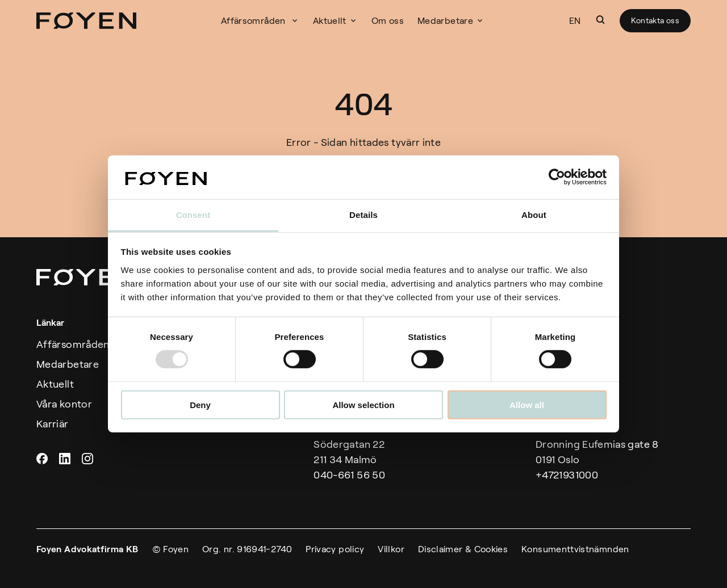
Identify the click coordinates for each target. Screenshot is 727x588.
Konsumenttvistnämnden (575, 549)
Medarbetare (445, 21)
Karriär (53, 424)
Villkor (391, 549)
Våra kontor (64, 404)
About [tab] (534, 215)
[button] (600, 20)
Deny (200, 404)
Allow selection (363, 404)
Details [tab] (363, 215)
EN (575, 21)
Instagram (89, 459)
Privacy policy (335, 549)
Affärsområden (73, 345)
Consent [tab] (193, 215)
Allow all (527, 404)
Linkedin (66, 459)
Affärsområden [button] (254, 21)
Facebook (43, 459)
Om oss (388, 21)
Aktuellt (330, 21)
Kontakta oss (655, 20)
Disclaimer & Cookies (463, 549)
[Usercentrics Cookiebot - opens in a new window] (557, 177)
